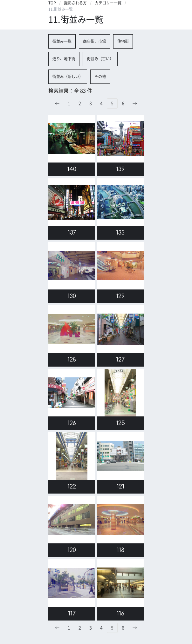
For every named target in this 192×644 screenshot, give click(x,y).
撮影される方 (75, 3)
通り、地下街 (64, 59)
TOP (52, 3)
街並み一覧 (62, 41)
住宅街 (123, 41)
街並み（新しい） (68, 76)
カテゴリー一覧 (108, 3)
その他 (100, 76)
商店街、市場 (94, 41)
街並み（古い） (100, 59)
